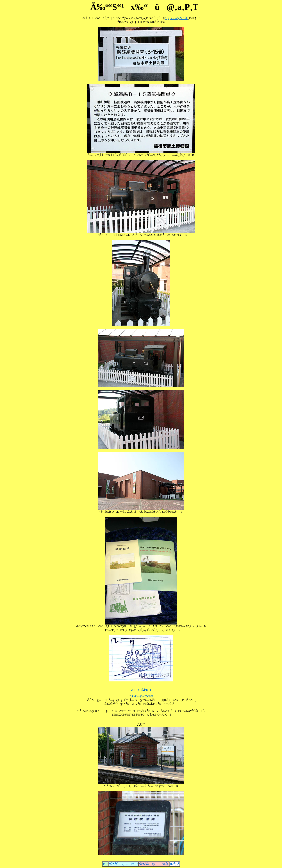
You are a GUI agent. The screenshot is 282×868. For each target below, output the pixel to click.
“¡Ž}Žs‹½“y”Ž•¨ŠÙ (177, 18)
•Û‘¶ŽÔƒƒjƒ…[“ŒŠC (154, 864)
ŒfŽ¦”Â (175, 864)
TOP (105, 864)
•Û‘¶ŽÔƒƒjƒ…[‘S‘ (123, 864)
